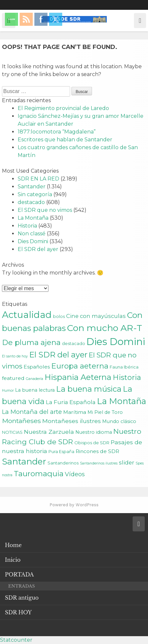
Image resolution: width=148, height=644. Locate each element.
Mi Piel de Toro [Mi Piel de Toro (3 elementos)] (105, 412)
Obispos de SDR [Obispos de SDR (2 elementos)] (92, 443)
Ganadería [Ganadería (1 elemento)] (35, 379)
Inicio (13, 560)
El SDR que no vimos (45, 210)
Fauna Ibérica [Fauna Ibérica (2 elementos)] (124, 367)
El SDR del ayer (38, 249)
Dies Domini (33, 241)
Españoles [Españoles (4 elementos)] (37, 367)
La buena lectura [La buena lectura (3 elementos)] (35, 390)
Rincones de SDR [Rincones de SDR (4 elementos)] (97, 451)
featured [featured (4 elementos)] (13, 378)
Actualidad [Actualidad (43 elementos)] (27, 315)
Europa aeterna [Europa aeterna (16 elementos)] (80, 366)
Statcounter (16, 640)
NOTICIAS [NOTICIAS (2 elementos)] (12, 432)
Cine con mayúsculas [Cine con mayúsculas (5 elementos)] (96, 316)
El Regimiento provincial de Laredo (63, 108)
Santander (32, 187)
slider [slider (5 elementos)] (127, 463)
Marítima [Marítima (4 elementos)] (75, 412)
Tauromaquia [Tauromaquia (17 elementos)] (39, 474)
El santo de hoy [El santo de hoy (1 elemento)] (15, 356)
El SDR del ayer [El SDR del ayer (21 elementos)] (58, 355)
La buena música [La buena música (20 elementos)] (89, 389)
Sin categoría (35, 194)
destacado (31, 202)
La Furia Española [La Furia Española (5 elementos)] (71, 402)
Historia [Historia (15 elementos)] (127, 377)
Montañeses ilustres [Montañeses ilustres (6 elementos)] (72, 421)
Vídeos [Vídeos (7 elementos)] (75, 474)
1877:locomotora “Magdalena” (57, 132)
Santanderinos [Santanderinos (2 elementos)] (63, 463)
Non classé (32, 234)
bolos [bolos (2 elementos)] (59, 316)
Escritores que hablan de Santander (65, 140)
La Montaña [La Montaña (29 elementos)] (121, 401)
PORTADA (19, 574)
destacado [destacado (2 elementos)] (74, 343)
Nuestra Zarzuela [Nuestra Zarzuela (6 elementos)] (49, 432)
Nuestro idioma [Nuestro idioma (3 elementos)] (94, 432)
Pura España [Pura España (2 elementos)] (61, 451)
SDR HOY (18, 612)
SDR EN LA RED (38, 179)
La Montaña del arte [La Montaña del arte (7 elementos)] (32, 412)
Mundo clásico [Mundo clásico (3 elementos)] (119, 421)
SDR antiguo (22, 598)
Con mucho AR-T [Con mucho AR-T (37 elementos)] (105, 328)
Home (13, 545)
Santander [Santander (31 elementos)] (24, 462)
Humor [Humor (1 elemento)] (8, 391)
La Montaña (33, 218)
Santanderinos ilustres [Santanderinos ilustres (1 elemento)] (99, 463)
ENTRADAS (21, 586)
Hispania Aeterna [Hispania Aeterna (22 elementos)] (78, 377)
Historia (27, 226)
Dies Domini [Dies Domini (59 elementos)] (116, 342)
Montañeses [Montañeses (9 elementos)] (21, 421)
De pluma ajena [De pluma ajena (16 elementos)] (31, 342)
